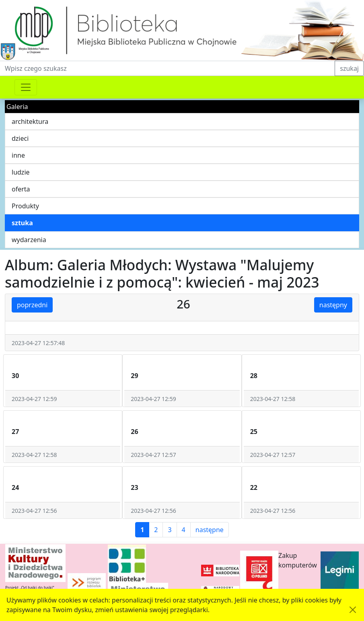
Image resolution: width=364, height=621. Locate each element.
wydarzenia (29, 240)
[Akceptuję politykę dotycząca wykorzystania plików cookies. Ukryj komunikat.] (353, 610)
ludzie (21, 172)
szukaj (349, 68)
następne (210, 530)
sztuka (22, 223)
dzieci (20, 138)
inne (18, 155)
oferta (21, 189)
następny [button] (333, 305)
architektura (30, 121)
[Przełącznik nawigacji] (26, 87)
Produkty (25, 206)
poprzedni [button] (32, 305)
